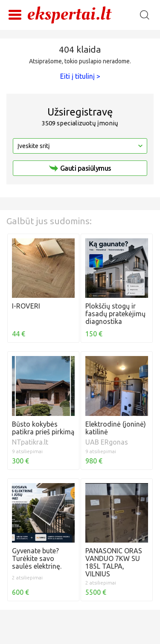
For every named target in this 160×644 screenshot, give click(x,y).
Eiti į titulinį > (80, 76)
